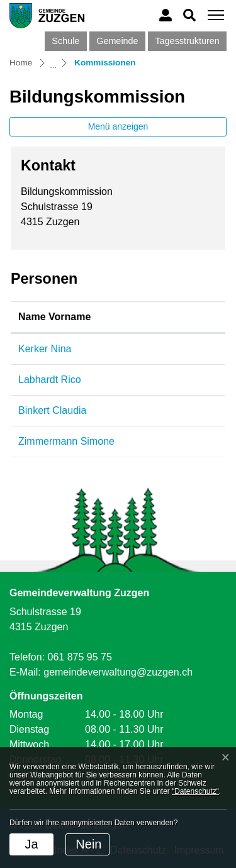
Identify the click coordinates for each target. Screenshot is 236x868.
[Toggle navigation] (214, 15)
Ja (31, 844)
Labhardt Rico (50, 380)
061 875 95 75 (79, 657)
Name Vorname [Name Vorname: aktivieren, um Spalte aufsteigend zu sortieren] (54, 317)
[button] (189, 15)
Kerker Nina (45, 349)
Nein (88, 844)
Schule (65, 41)
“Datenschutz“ (195, 791)
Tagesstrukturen (187, 41)
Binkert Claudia (53, 410)
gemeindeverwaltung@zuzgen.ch (118, 672)
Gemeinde (117, 41)
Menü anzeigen (118, 126)
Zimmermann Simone (66, 441)
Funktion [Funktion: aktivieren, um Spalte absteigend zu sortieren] (169, 317)
